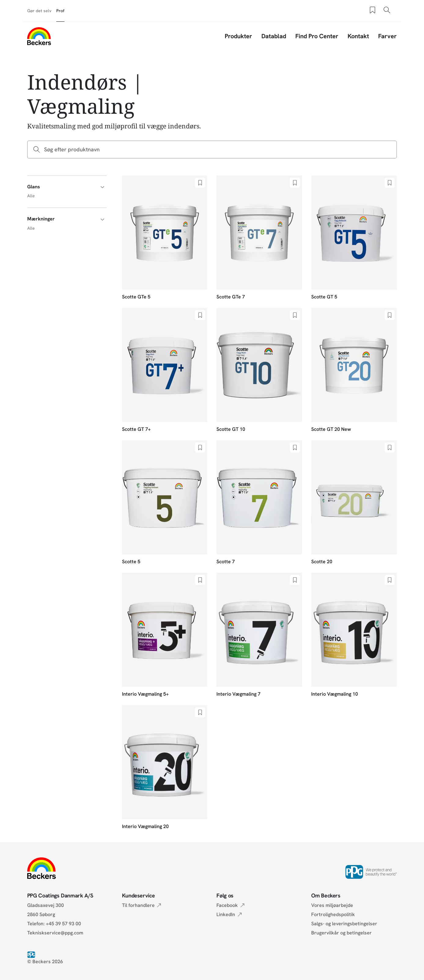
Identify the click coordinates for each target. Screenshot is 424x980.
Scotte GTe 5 (136, 297)
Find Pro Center (317, 36)
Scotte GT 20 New (331, 429)
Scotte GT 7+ (136, 429)
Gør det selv (39, 11)
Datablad (274, 36)
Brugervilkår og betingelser (341, 933)
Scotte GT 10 (231, 429)
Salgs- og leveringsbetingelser (344, 924)
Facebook (227, 905)
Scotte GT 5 (324, 297)
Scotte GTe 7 (231, 297)
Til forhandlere (138, 905)
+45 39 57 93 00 (63, 924)
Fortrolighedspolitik (333, 914)
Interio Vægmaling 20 (145, 826)
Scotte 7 (226, 562)
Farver (387, 36)
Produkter (238, 36)
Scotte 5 (131, 562)
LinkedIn (226, 914)
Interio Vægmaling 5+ (145, 694)
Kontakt (358, 36)
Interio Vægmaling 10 (335, 694)
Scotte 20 (322, 562)
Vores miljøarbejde (332, 905)
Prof (60, 11)
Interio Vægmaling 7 (238, 694)
